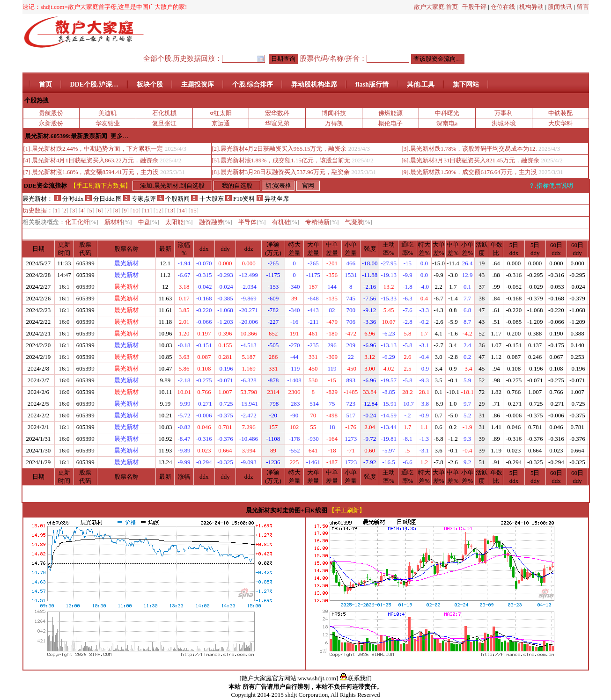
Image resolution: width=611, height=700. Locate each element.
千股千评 (474, 7)
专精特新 (322, 222)
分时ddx (69, 199)
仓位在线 (503, 7)
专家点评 (139, 199)
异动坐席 (273, 199)
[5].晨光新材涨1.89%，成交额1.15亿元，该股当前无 (281, 160)
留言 (583, 7)
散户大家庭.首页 (436, 7)
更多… (120, 136)
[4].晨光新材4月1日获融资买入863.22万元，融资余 (91, 160)
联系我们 (356, 678)
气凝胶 (359, 222)
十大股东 (207, 199)
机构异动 (531, 7)
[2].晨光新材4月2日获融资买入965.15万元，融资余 (279, 149)
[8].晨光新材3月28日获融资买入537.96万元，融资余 (281, 172)
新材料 (118, 222)
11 (147, 210)
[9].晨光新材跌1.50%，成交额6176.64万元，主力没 (469, 172)
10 (136, 210)
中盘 (149, 222)
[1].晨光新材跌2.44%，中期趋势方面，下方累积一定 (93, 149)
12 (158, 210)
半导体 (252, 222)
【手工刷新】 (347, 510)
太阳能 (179, 222)
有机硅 (286, 222)
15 (194, 210)
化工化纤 (82, 222)
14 (182, 210)
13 (170, 210)
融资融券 (216, 222)
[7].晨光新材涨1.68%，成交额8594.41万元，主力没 (91, 172)
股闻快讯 (560, 7)
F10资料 (240, 199)
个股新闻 (173, 199)
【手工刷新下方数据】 (101, 186)
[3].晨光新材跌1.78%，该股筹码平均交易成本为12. (469, 149)
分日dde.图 (104, 199)
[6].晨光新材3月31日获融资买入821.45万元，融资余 (470, 160)
